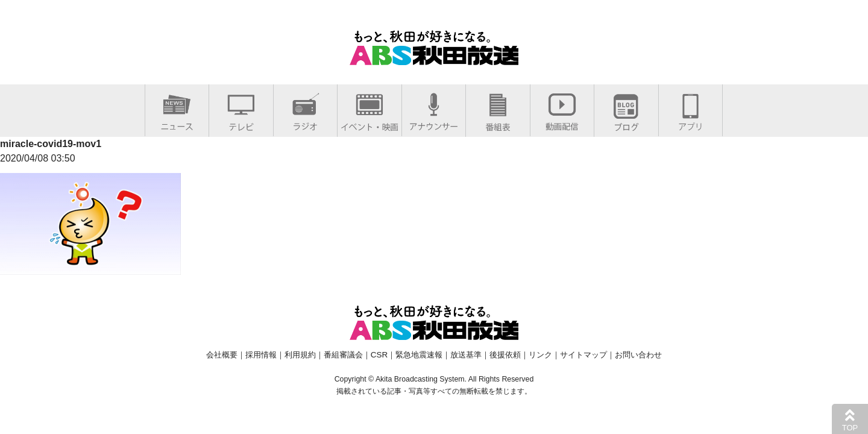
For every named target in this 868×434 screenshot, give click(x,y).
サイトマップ (583, 355)
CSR (379, 355)
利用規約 (300, 355)
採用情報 (261, 355)
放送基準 (466, 355)
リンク (540, 355)
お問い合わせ (638, 355)
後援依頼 (505, 355)
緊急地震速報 (419, 355)
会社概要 (222, 355)
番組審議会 (343, 355)
